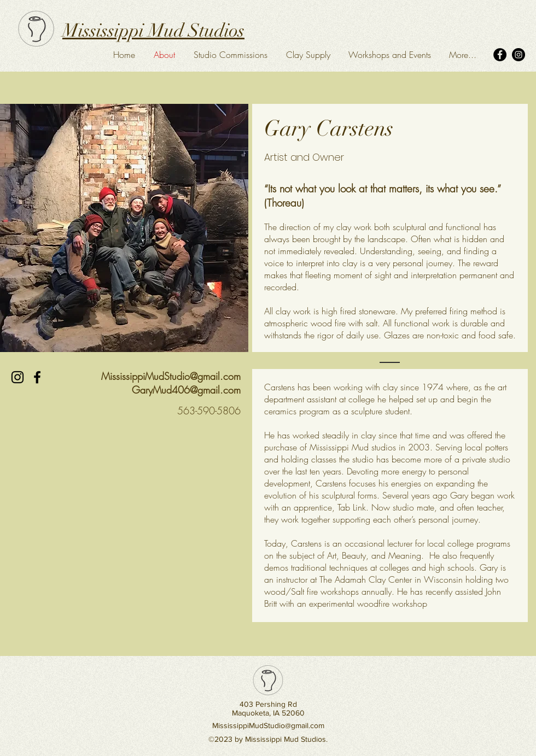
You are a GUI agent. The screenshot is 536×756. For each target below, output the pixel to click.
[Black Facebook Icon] (37, 377)
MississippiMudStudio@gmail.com (171, 376)
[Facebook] (500, 55)
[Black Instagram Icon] (18, 377)
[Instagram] (518, 55)
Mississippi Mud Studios (153, 31)
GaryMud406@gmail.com (186, 390)
